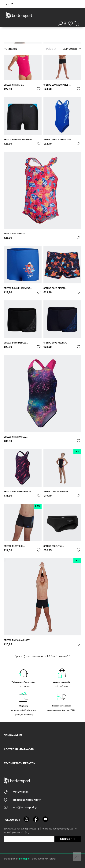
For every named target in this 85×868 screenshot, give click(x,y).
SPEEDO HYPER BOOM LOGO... (18, 140)
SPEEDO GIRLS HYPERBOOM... (58, 140)
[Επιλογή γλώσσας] (9, 4)
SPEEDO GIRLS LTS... (14, 85)
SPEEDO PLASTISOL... (14, 546)
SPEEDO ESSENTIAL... (54, 546)
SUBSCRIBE (68, 839)
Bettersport (25, 859)
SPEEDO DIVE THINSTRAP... (57, 492)
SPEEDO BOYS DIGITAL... (55, 288)
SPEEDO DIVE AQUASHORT (17, 640)
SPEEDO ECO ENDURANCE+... (57, 85)
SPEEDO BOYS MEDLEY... (16, 343)
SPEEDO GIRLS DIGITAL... (16, 234)
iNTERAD (51, 859)
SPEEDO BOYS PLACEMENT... (18, 288)
